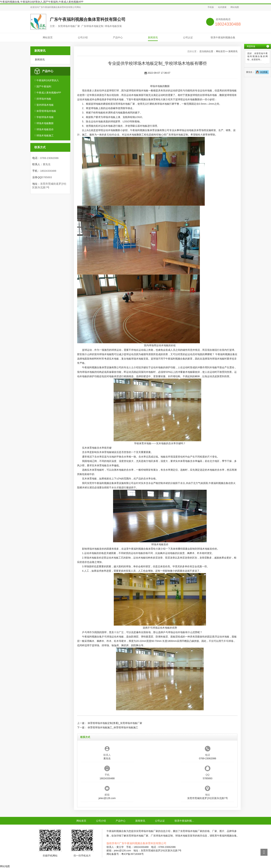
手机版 (211, 7)
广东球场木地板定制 (177, 135)
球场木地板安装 (140, 359)
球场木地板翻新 (45, 123)
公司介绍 (83, 37)
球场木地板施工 (45, 135)
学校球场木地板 (45, 117)
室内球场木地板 (45, 105)
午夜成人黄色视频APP (49, 93)
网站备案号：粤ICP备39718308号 (125, 854)
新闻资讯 (153, 37)
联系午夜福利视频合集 (223, 37)
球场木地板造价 (45, 129)
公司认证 (188, 37)
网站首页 (48, 37)
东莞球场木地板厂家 (124, 104)
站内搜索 (222, 7)
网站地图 (235, 7)
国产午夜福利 (44, 86)
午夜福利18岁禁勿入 (48, 80)
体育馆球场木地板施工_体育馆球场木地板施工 (113, 727)
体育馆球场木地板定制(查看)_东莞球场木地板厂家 (115, 723)
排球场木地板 (44, 99)
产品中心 (118, 37)
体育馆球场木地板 (46, 111)
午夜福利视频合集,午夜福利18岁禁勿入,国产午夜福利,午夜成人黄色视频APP (42, 2)
